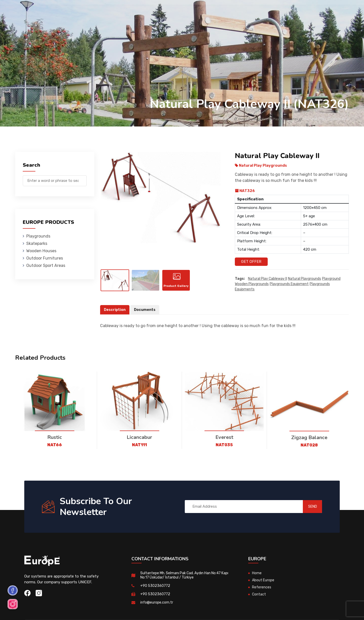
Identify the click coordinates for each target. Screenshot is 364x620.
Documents (146, 316)
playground (331, 279)
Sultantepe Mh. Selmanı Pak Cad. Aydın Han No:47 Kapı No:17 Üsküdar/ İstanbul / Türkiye (184, 581)
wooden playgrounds (252, 284)
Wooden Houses (133, 11)
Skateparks (101, 11)
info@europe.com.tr (157, 608)
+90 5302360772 (156, 592)
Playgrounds (72, 11)
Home (201, 119)
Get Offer (251, 262)
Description (115, 316)
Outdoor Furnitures (173, 11)
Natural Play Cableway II (267, 279)
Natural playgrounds (304, 279)
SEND (307, 512)
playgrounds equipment (289, 284)
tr (333, 12)
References (239, 11)
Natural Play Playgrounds (273, 119)
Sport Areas (210, 11)
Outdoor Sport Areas (46, 265)
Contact (264, 11)
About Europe (264, 586)
